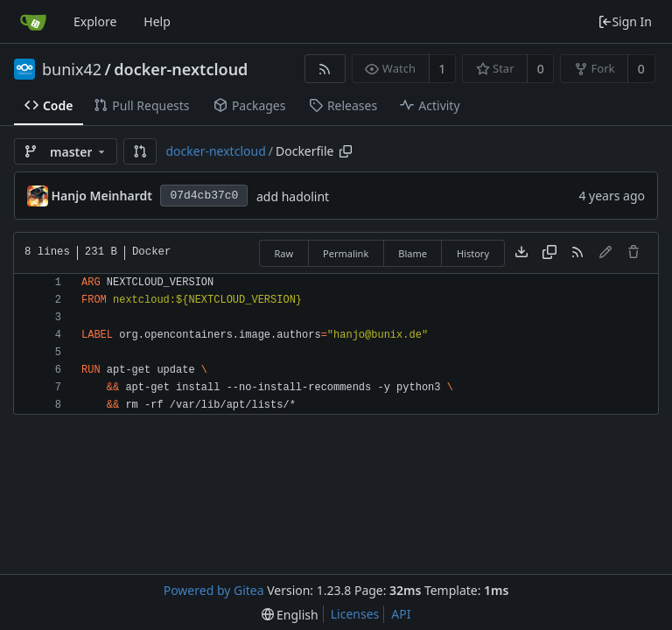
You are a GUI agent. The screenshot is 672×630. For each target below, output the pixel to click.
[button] (140, 151)
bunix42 (72, 69)
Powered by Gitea (214, 590)
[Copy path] (346, 151)
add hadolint (293, 196)
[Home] (33, 22)
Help (157, 21)
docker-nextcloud (181, 69)
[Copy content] (549, 253)
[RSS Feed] (325, 69)
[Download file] (521, 253)
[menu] (290, 615)
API (401, 614)
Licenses (355, 614)
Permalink (346, 253)
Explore (95, 21)
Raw (283, 253)
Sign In (625, 21)
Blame (413, 253)
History (473, 253)
